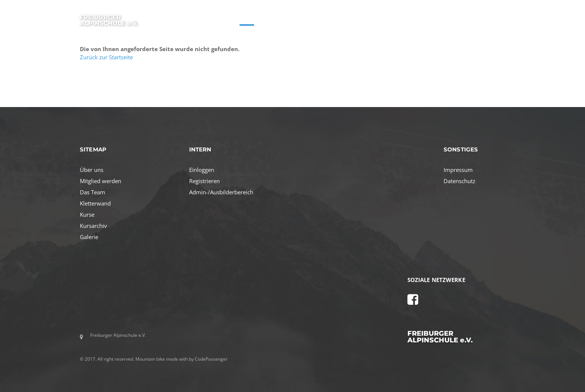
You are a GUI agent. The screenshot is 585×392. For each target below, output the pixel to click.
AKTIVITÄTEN (314, 18)
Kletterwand (95, 203)
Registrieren (204, 181)
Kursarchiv (93, 226)
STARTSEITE (215, 18)
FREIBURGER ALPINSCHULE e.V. (109, 20)
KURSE (247, 18)
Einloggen (202, 170)
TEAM (399, 18)
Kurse (87, 214)
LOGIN (498, 18)
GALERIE (471, 18)
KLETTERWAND (434, 18)
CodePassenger (211, 359)
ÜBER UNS (277, 18)
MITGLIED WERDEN (361, 18)
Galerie (89, 237)
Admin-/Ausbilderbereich (221, 192)
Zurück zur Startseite (106, 57)
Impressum (458, 170)
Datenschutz (459, 181)
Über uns (92, 170)
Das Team (93, 192)
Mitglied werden (101, 181)
